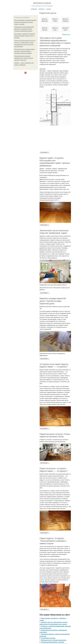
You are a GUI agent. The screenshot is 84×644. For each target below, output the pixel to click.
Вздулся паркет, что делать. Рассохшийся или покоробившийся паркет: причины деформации (55, 162)
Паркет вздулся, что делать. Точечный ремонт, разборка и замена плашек (53, 541)
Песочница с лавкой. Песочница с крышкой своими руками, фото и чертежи (25, 36)
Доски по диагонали (45, 20)
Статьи (48, 9)
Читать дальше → (45, 152)
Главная (34, 9)
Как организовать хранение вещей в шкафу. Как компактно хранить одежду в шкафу (25, 22)
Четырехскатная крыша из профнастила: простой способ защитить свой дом (24, 58)
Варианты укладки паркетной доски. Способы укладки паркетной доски (53, 301)
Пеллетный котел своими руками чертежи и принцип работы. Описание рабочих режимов (24, 51)
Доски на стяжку (55, 20)
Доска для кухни (65, 29)
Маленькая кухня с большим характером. (54, 640)
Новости (41, 9)
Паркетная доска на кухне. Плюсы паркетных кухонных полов (55, 435)
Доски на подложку (65, 20)
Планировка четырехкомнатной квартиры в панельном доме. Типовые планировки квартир (24, 29)
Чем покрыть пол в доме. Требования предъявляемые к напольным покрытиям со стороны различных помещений (55, 42)
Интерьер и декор (42, 3)
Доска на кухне (55, 29)
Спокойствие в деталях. (48, 638)
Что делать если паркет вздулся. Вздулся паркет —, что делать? (54, 365)
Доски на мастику (45, 29)
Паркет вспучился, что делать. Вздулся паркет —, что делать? (54, 470)
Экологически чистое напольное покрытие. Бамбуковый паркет (54, 232)
